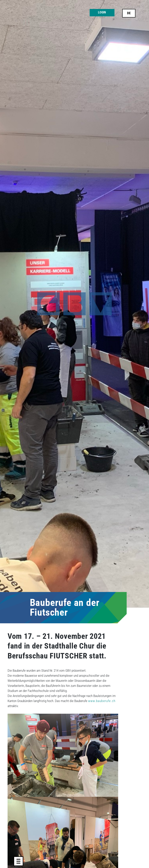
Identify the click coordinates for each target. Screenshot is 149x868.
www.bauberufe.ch (102, 701)
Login (102, 12)
